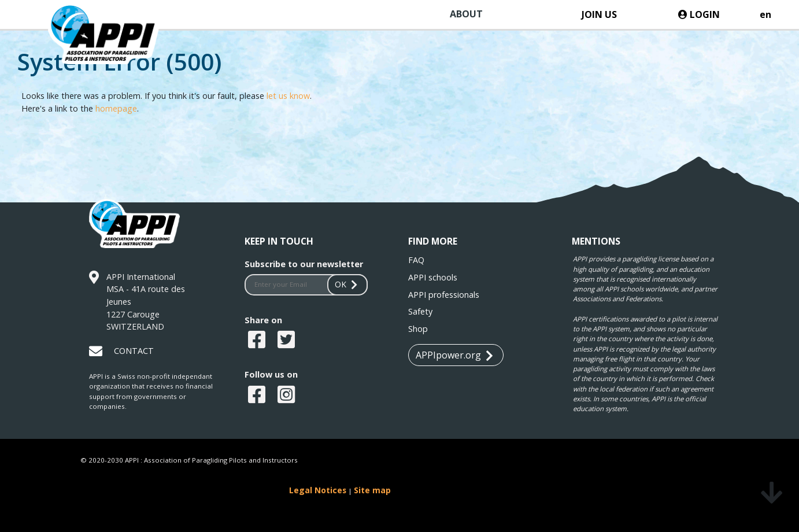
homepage (116, 108)
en (765, 14)
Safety (420, 311)
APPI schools (433, 277)
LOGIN (699, 14)
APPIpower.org (454, 355)
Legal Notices (318, 490)
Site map (372, 490)
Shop (418, 329)
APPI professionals (444, 295)
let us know (288, 96)
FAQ (416, 260)
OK (347, 284)
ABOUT (466, 14)
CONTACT (134, 351)
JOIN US (599, 14)
